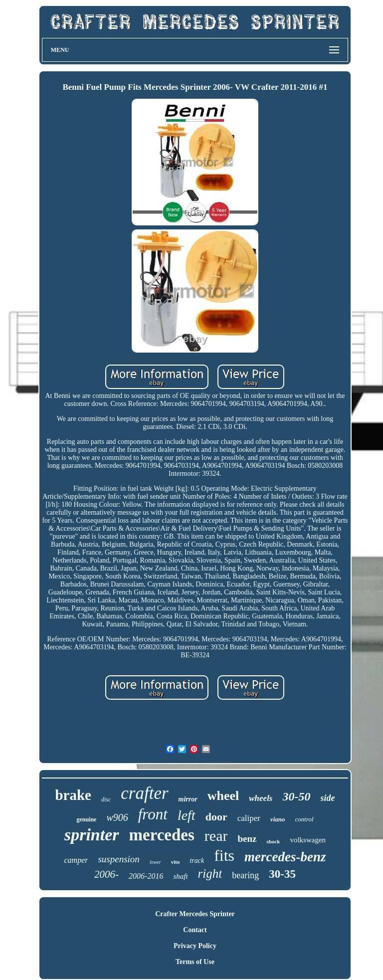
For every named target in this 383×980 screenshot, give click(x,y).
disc (106, 799)
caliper (249, 818)
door (216, 817)
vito (176, 862)
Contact (195, 930)
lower (155, 862)
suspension (118, 859)
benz (247, 839)
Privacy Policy (195, 946)
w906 (117, 817)
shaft (180, 876)
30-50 (297, 796)
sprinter (92, 835)
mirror (188, 799)
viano (278, 819)
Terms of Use (195, 962)
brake (73, 795)
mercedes (162, 835)
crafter (144, 793)
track (197, 861)
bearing (245, 875)
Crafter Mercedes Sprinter (195, 914)
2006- (106, 874)
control (304, 819)
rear (216, 836)
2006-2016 (146, 876)
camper (76, 860)
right (210, 874)
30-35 (282, 874)
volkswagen (308, 840)
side (328, 798)
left (187, 815)
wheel (223, 796)
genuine (86, 819)
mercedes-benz (285, 857)
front (153, 814)
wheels (261, 798)
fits (224, 855)
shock (273, 841)
